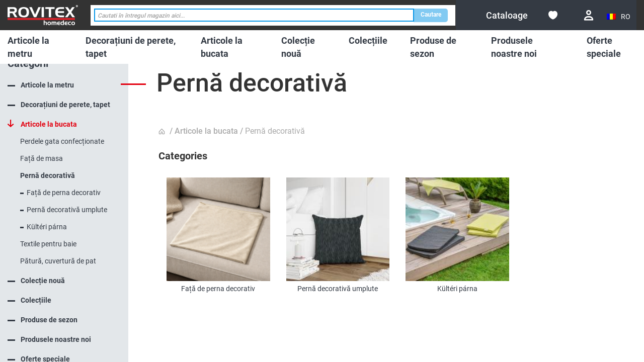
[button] (619, 17)
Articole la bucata (206, 131)
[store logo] (43, 15)
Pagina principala (163, 132)
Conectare (589, 15)
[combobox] (254, 15)
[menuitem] (35, 47)
